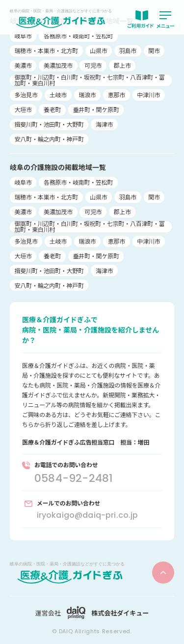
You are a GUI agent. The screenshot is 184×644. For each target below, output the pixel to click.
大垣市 (23, 109)
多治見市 (26, 95)
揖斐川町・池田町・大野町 (49, 124)
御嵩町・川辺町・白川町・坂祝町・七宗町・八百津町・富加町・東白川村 (90, 80)
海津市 (104, 124)
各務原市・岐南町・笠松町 (78, 36)
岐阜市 (23, 36)
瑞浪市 (87, 95)
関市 (154, 50)
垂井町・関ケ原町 (96, 109)
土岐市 (58, 95)
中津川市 (148, 95)
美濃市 (23, 65)
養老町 (52, 109)
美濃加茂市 (58, 65)
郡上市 (122, 65)
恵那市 (117, 95)
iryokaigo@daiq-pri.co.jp (88, 515)
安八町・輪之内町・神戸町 (49, 139)
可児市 (93, 65)
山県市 (98, 50)
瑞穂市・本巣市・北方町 (46, 50)
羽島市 (128, 50)
